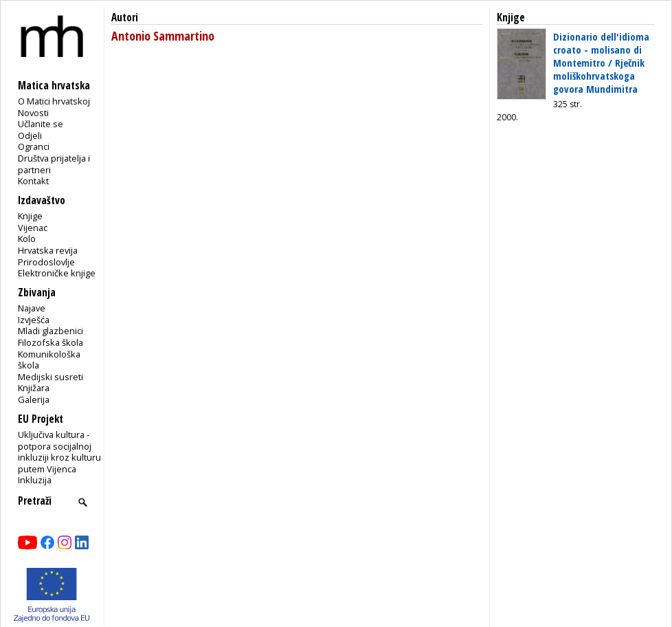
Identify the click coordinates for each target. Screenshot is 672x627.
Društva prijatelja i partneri (54, 164)
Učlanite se (41, 124)
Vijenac (33, 228)
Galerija (34, 399)
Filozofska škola (51, 342)
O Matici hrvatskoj (54, 101)
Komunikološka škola (49, 360)
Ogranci (34, 146)
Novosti (33, 113)
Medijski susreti (51, 377)
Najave (32, 308)
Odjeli (30, 135)
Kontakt (33, 181)
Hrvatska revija (48, 250)
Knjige (30, 216)
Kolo (27, 239)
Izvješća (34, 320)
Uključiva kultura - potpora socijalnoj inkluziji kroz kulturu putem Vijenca (59, 452)
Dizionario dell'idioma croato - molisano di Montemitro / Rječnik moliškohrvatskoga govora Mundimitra (601, 63)
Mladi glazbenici (51, 331)
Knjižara (34, 388)
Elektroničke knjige (57, 273)
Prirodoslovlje (46, 262)
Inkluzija (35, 480)
